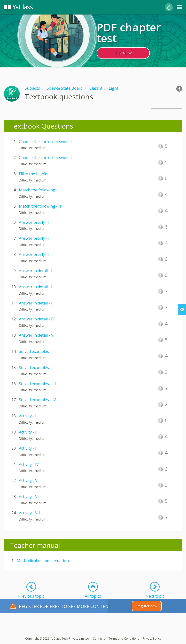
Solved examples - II (37, 368)
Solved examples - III (37, 384)
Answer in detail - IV (37, 319)
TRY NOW (123, 53)
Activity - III (29, 448)
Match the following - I (39, 190)
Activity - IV (29, 464)
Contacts (99, 639)
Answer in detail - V (36, 335)
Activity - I (28, 416)
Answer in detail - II (36, 287)
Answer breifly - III (35, 254)
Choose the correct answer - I (46, 142)
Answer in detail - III (37, 303)
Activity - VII (29, 513)
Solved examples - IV (37, 400)
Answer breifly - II (35, 238)
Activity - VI (29, 497)
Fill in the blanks (34, 174)
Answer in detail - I (36, 271)
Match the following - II (40, 206)
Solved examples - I (36, 351)
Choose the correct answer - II (46, 158)
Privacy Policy (152, 639)
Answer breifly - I (34, 222)
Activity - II (28, 432)
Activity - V (28, 480)
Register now (147, 606)
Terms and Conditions (124, 639)
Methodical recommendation (43, 561)
